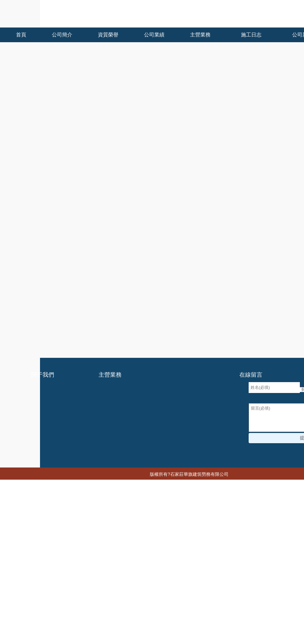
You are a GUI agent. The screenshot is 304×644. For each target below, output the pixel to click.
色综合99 (146, 572)
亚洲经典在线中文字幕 (262, 612)
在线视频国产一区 (56, 549)
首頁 (12, 187)
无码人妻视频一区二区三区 (203, 601)
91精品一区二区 (119, 549)
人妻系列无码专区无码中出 (49, 635)
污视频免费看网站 (254, 629)
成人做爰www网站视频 (228, 549)
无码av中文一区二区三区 (234, 583)
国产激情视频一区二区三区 (71, 577)
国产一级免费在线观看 (62, 595)
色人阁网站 (88, 549)
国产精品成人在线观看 (277, 549)
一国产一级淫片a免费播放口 (108, 624)
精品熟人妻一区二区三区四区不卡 (95, 629)
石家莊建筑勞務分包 (275, 229)
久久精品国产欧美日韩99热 (116, 595)
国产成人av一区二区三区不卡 (30, 554)
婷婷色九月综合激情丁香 (144, 612)
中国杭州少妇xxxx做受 (206, 572)
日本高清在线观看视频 (147, 589)
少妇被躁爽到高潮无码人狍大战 (40, 612)
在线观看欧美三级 (66, 560)
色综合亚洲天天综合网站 (78, 583)
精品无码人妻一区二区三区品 (242, 577)
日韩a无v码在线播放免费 (25, 583)
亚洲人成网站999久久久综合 (230, 618)
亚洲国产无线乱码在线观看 (107, 572)
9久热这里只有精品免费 (103, 635)
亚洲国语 (155, 595)
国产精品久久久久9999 (190, 595)
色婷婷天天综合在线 (95, 612)
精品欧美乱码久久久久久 (181, 624)
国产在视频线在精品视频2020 (136, 583)
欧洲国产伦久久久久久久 (51, 624)
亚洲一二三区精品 (27, 560)
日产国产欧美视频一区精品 (90, 554)
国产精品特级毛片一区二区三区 (241, 624)
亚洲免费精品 (44, 629)
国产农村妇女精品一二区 (69, 618)
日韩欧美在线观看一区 (244, 554)
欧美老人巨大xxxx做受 (202, 635)
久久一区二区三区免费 (71, 601)
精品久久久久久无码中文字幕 (261, 572)
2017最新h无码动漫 (236, 595)
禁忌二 (146, 624)
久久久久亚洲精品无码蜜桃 (172, 560)
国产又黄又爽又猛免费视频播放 (170, 549)
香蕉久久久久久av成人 (153, 635)
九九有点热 (286, 577)
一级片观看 (170, 572)
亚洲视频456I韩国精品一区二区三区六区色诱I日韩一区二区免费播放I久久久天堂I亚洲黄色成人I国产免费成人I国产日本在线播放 (126, 543)
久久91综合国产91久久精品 (226, 606)
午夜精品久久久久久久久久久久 (248, 589)
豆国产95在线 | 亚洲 (280, 560)
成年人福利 (129, 566)
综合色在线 (244, 601)
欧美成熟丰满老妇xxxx (150, 601)
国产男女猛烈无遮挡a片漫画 (161, 629)
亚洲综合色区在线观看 (214, 612)
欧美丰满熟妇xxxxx (117, 618)
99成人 (268, 618)
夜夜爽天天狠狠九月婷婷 (47, 641)
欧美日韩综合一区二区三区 (115, 560)
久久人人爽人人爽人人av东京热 (177, 577)
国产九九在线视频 (97, 566)
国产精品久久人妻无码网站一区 (187, 554)
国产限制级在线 (136, 554)
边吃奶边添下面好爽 (122, 577)
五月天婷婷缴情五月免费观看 (42, 606)
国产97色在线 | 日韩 (212, 629)
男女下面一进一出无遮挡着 (229, 560)
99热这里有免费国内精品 (226, 566)
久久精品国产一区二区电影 (36, 589)
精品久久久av (62, 566)
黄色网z (180, 612)
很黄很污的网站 (29, 601)
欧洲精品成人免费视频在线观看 (164, 606)
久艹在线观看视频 (246, 635)
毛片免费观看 (110, 601)
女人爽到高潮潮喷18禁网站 (93, 589)
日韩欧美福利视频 (188, 583)
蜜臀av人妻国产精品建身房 (102, 606)
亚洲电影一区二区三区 (23, 566)
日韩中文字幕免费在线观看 (171, 566)
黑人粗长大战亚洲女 (193, 589)
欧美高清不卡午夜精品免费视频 (44, 572)
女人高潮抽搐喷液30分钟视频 (168, 618)
